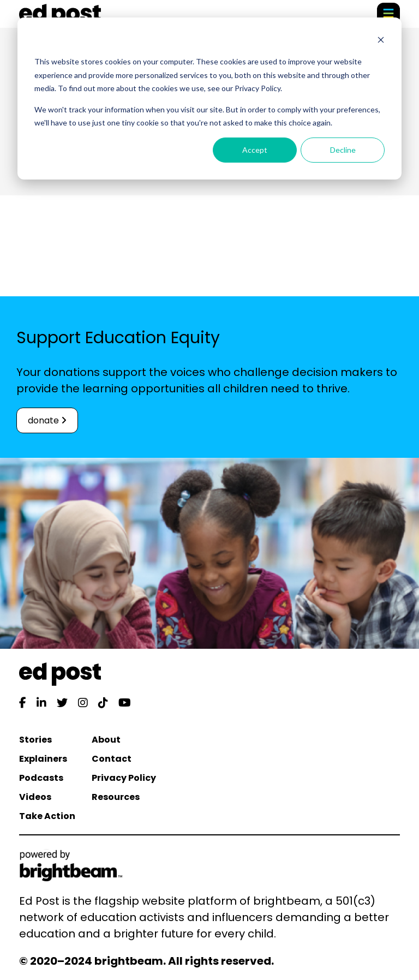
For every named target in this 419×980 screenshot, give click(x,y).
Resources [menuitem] (116, 797)
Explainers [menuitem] (43, 759)
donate (47, 420)
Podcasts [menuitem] (41, 778)
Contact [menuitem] (112, 759)
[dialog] (209, 98)
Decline (343, 150)
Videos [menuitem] (35, 797)
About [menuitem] (106, 740)
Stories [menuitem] (35, 740)
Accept (255, 150)
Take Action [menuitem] (47, 816)
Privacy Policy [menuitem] (124, 778)
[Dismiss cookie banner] (381, 41)
